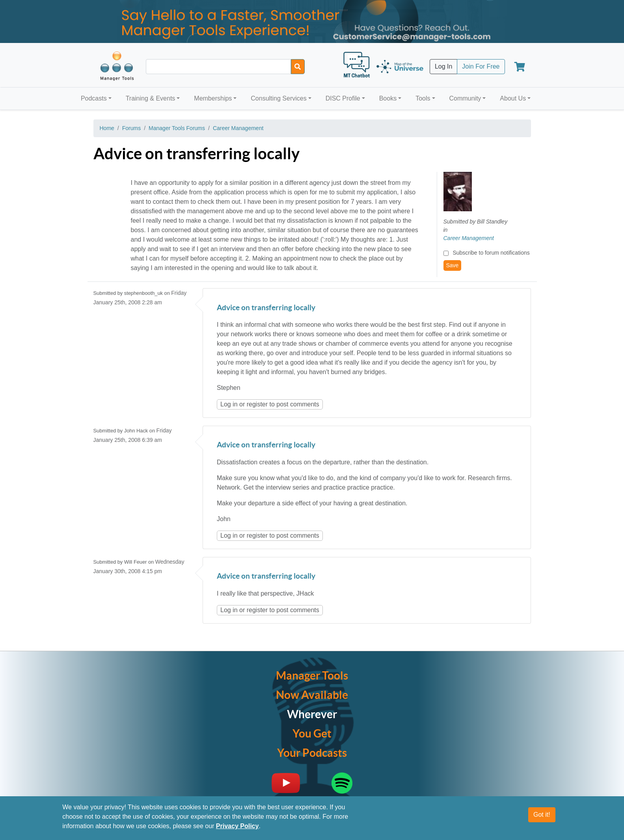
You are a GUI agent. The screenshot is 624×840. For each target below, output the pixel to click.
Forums (131, 128)
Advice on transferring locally (266, 308)
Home (107, 128)
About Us (513, 98)
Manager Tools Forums (177, 128)
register (257, 404)
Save (453, 265)
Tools (423, 98)
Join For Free (481, 66)
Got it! (542, 815)
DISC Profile (343, 98)
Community (465, 98)
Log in (229, 404)
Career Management (238, 128)
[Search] (298, 67)
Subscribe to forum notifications (491, 253)
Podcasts (94, 98)
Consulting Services (278, 98)
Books (388, 98)
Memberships (213, 98)
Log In (443, 66)
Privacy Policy (237, 826)
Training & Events (151, 98)
